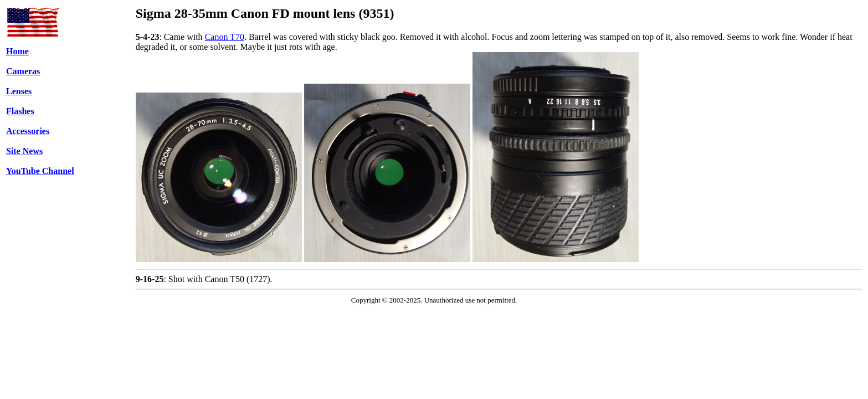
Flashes (20, 111)
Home (17, 51)
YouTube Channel (40, 171)
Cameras (23, 71)
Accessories (28, 131)
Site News (24, 151)
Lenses (19, 91)
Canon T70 (225, 37)
